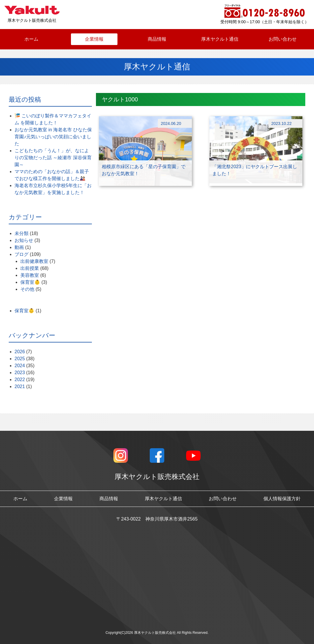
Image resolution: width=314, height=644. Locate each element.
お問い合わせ (283, 39)
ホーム (31, 39)
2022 (20, 380)
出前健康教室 (34, 261)
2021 (20, 386)
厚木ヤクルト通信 (220, 39)
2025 (20, 359)
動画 (19, 247)
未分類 (22, 233)
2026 (20, 352)
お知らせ (24, 240)
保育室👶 (30, 282)
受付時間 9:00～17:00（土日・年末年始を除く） (265, 22)
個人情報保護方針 (282, 499)
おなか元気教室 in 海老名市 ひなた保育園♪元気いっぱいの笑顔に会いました (53, 137)
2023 (20, 373)
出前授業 (30, 268)
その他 (27, 289)
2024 (20, 366)
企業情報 (94, 39)
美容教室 (30, 275)
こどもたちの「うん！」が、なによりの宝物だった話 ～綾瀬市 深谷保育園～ (53, 158)
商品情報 (157, 39)
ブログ (22, 254)
